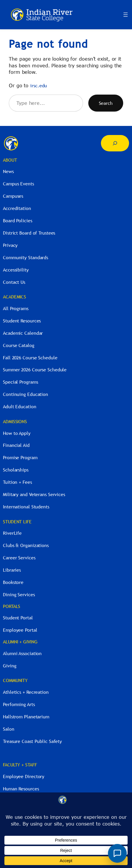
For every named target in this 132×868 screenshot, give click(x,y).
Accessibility (16, 270)
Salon (9, 729)
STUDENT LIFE (17, 522)
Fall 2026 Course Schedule (30, 358)
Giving (10, 666)
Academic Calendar (23, 333)
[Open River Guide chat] (117, 853)
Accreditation (17, 208)
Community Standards (26, 257)
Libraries (12, 570)
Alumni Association (22, 653)
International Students (26, 507)
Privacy (10, 245)
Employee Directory (24, 776)
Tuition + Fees (17, 482)
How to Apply (17, 433)
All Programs (16, 308)
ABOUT (10, 160)
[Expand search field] (115, 143)
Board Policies (18, 221)
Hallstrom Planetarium (26, 717)
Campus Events (18, 184)
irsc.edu (39, 86)
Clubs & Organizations (26, 545)
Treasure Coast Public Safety (32, 741)
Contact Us (14, 282)
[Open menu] (126, 15)
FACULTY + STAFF (20, 765)
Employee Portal (20, 630)
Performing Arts (19, 704)
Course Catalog (19, 345)
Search (106, 103)
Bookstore (13, 582)
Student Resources (22, 321)
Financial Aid (16, 445)
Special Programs (20, 382)
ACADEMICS (15, 297)
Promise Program (20, 457)
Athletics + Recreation (26, 692)
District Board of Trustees (29, 233)
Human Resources (21, 789)
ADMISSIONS (15, 421)
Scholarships (16, 470)
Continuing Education (26, 394)
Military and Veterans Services (34, 494)
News (8, 171)
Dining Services (19, 594)
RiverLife (12, 533)
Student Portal (18, 618)
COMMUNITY (15, 680)
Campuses (13, 196)
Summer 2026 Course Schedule (35, 370)
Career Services (19, 558)
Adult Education (20, 406)
